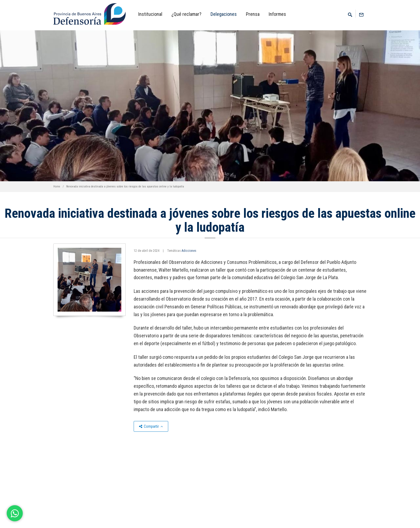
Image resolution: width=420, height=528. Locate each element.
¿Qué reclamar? (186, 14)
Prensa (253, 14)
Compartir (151, 426)
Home (57, 187)
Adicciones (189, 251)
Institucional (150, 14)
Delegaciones (224, 14)
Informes (277, 14)
